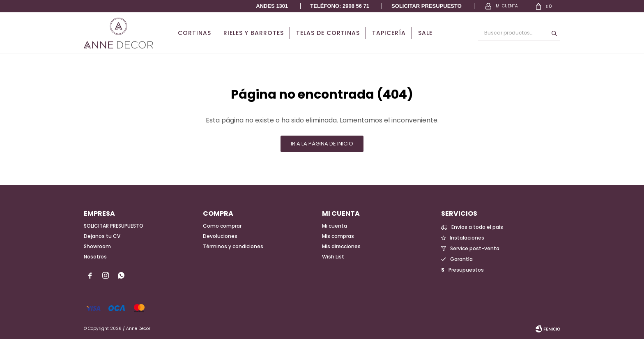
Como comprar (222, 226)
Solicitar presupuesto (427, 6)
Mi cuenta (335, 226)
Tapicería (389, 33)
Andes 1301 (272, 6)
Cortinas (194, 33)
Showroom (97, 246)
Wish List (333, 257)
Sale (425, 33)
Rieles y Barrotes (254, 33)
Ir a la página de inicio (322, 144)
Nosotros (95, 257)
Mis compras (338, 236)
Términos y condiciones (233, 246)
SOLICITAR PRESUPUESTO (114, 226)
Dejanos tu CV (102, 236)
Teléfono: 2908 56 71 (340, 6)
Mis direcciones (341, 246)
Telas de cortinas (328, 33)
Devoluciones (220, 236)
